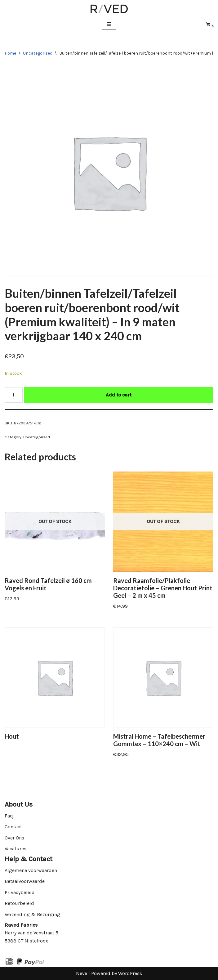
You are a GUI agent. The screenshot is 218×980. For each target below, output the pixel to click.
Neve (82, 973)
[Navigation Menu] (109, 24)
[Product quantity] (14, 395)
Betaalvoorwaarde (25, 881)
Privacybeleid (20, 892)
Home (10, 53)
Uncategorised (38, 53)
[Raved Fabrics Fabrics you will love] (109, 9)
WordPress (130, 973)
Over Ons (14, 838)
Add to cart (119, 395)
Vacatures (16, 849)
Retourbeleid (19, 903)
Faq (9, 816)
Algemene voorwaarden (31, 870)
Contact (13, 827)
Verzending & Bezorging (32, 914)
